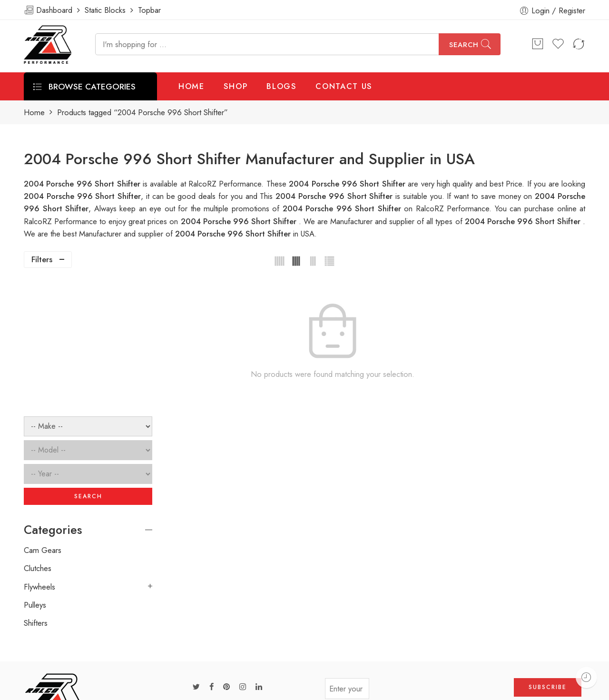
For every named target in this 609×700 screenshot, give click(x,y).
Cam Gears (43, 414)
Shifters (36, 487)
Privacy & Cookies (529, 689)
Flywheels (39, 450)
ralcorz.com (44, 655)
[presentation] (442, 555)
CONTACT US (344, 86)
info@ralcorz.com (53, 638)
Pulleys (35, 469)
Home (34, 113)
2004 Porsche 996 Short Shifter (335, 196)
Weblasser (74, 689)
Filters (42, 259)
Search (464, 45)
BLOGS (281, 86)
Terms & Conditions (455, 689)
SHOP (236, 86)
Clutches (38, 432)
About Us (589, 689)
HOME (192, 86)
